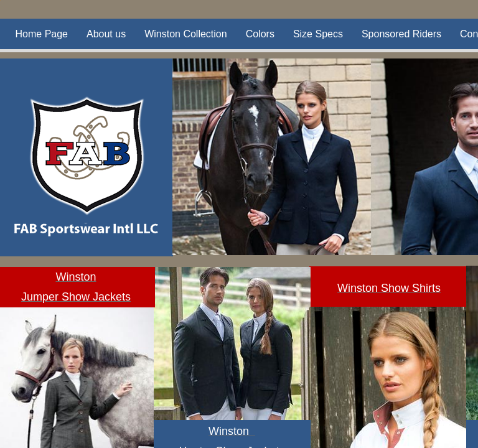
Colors (260, 34)
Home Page (42, 34)
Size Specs (318, 34)
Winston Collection (186, 34)
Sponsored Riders (401, 34)
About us (106, 34)
